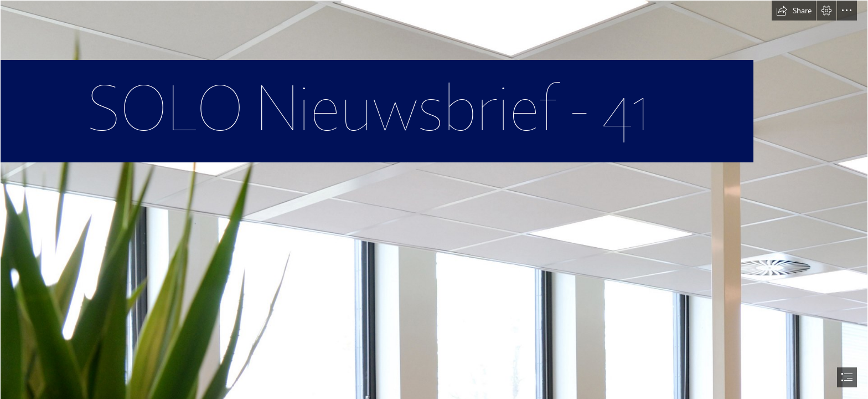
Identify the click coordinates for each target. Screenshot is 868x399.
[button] (794, 11)
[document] (434, 199)
